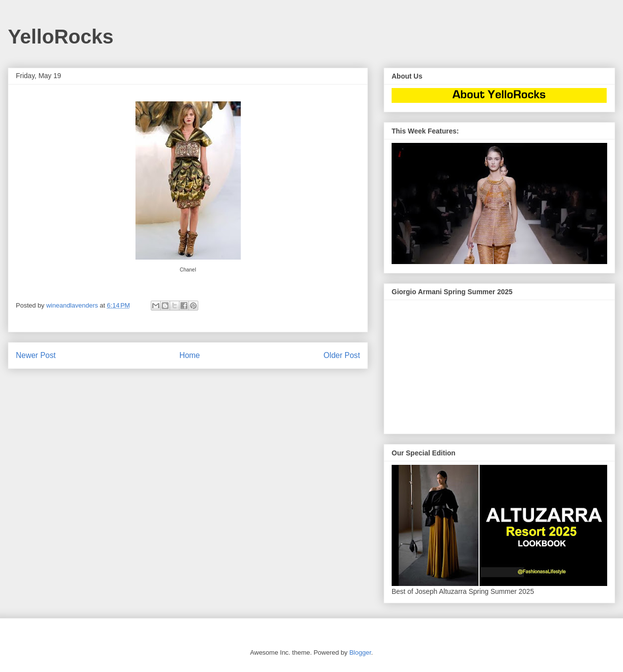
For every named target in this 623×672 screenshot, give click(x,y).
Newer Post (36, 355)
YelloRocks (61, 37)
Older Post (342, 355)
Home (190, 355)
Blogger (360, 652)
